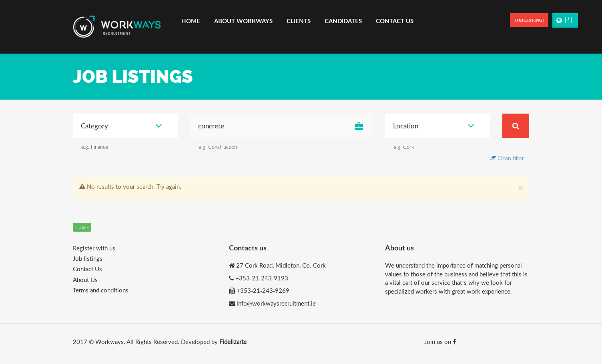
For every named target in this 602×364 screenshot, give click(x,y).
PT (565, 19)
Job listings (88, 258)
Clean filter (507, 158)
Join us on (440, 342)
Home (191, 21)
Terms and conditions (101, 290)
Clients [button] (299, 21)
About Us (85, 280)
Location (434, 126)
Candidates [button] (343, 21)
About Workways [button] (243, 21)
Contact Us (395, 21)
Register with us (94, 248)
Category (121, 126)
